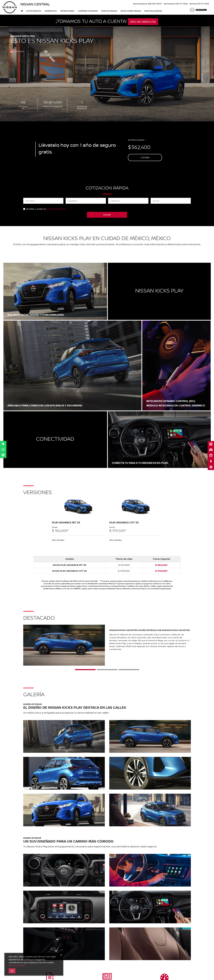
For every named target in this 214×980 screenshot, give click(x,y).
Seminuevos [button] (51, 11)
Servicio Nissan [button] (109, 11)
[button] (211, 467)
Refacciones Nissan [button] (131, 11)
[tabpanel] (78, 519)
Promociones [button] (67, 11)
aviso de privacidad (56, 209)
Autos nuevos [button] (34, 11)
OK (12, 971)
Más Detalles (58, 540)
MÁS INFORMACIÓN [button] (143, 22)
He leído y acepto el (44, 209)
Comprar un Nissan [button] (88, 11)
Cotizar (145, 157)
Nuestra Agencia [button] (153, 11)
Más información (17, 965)
